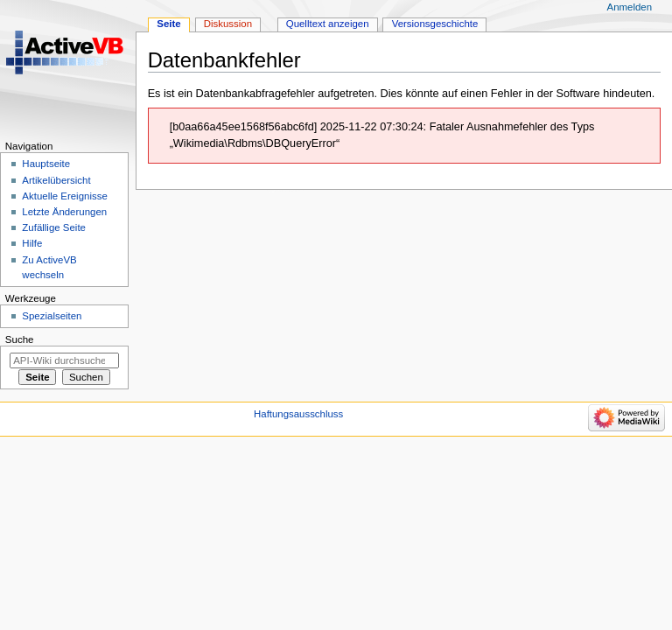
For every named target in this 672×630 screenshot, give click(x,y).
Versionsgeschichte (435, 24)
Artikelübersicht (56, 180)
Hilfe (32, 243)
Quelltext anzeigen (328, 24)
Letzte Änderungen (64, 212)
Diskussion (228, 24)
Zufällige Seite (54, 227)
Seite (168, 24)
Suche (20, 339)
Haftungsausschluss (298, 414)
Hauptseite (46, 164)
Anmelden (630, 7)
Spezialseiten (52, 316)
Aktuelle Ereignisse (64, 196)
